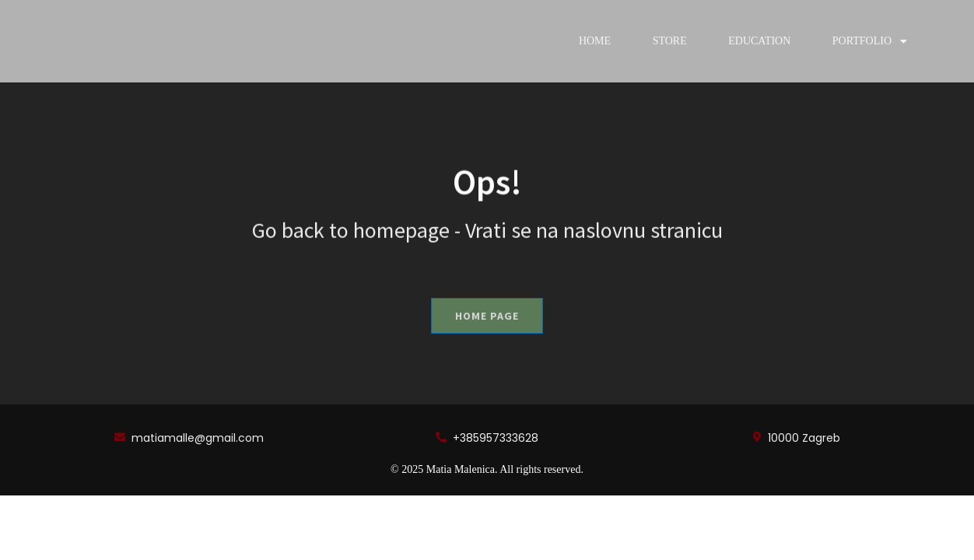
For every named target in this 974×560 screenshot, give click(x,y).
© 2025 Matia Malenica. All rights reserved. (487, 469)
